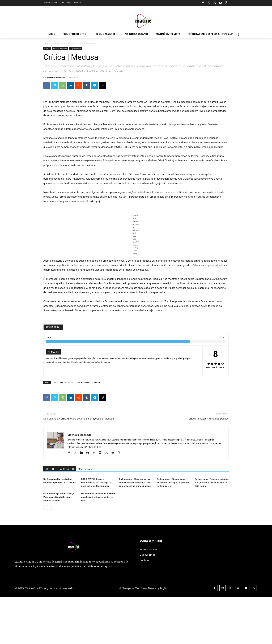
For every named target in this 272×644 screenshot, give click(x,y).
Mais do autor (85, 469)
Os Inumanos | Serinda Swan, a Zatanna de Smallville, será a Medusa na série (59, 544)
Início (46, 43)
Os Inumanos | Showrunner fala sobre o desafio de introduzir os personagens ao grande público (135, 506)
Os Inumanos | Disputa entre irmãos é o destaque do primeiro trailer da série (173, 506)
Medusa (98, 382)
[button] (232, 34)
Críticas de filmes (60, 48)
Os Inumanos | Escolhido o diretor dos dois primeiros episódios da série (98, 544)
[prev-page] (46, 554)
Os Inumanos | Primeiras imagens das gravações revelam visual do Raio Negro (212, 506)
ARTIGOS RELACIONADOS (60, 469)
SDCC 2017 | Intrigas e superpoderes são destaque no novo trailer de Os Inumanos (97, 506)
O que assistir (58, 43)
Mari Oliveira (84, 382)
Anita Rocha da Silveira (64, 382)
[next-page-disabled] (51, 554)
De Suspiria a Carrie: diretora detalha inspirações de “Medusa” (79, 419)
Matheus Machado (56, 77)
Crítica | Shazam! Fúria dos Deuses (209, 419)
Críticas (72, 43)
